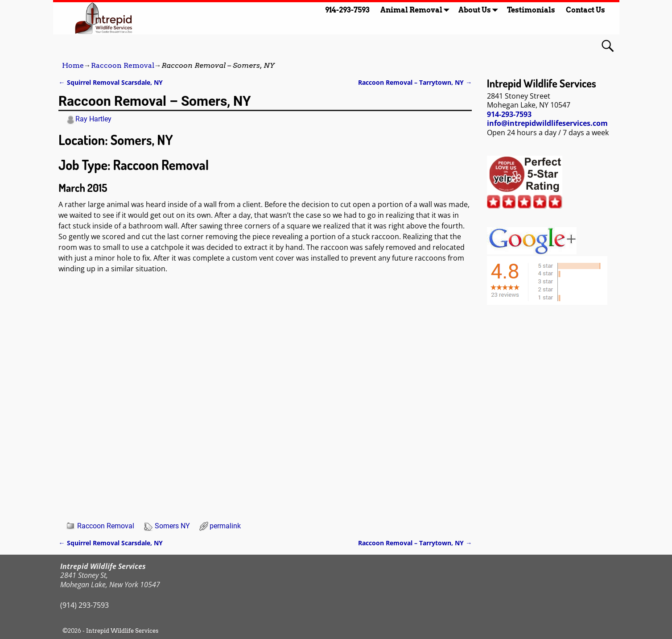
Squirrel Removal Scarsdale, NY (110, 82)
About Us (480, 10)
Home (73, 65)
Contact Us (585, 10)
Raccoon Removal (123, 65)
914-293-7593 (347, 10)
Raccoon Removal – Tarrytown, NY (415, 82)
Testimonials (531, 10)
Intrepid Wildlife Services (122, 631)
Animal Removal (417, 10)
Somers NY (172, 526)
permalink (225, 526)
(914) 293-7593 (85, 605)
